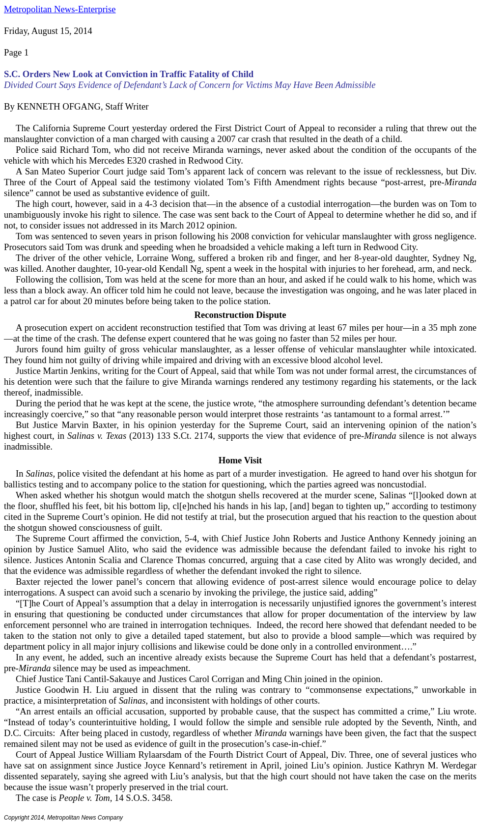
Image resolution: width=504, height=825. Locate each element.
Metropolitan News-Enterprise (60, 9)
